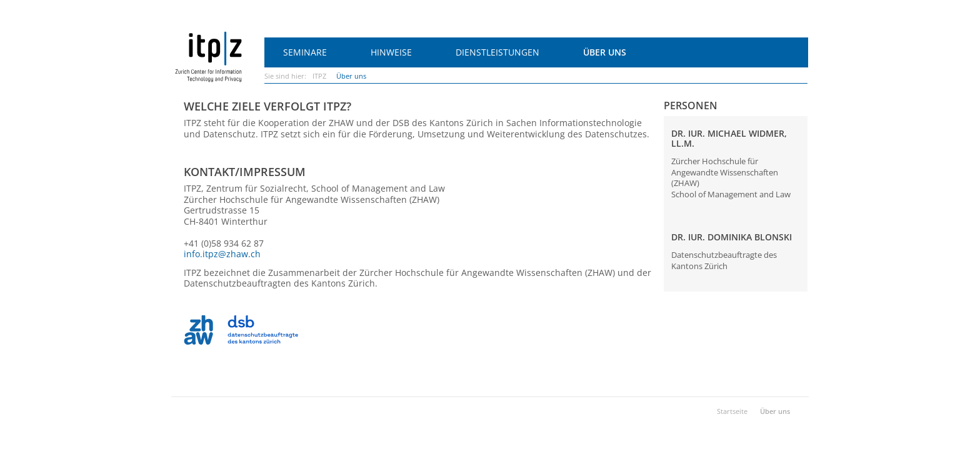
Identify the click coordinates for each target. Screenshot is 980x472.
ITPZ (319, 76)
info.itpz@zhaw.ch (222, 254)
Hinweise (391, 52)
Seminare (305, 52)
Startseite (732, 411)
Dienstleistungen (497, 52)
